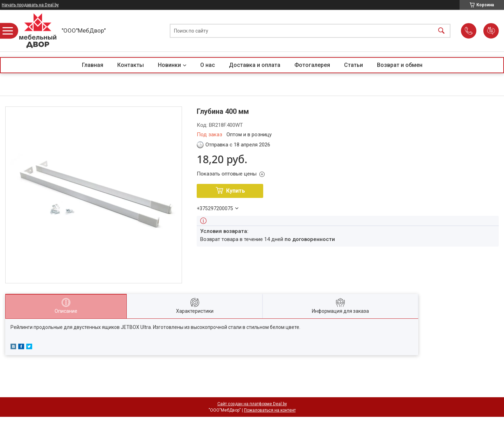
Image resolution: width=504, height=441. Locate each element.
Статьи (353, 65)
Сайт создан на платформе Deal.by (252, 404)
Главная (93, 65)
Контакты (131, 65)
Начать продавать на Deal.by (30, 5)
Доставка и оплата (255, 65)
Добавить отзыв (491, 31)
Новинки (169, 65)
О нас (208, 65)
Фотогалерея (312, 65)
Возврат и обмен (400, 65)
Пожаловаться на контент (270, 410)
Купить (236, 191)
